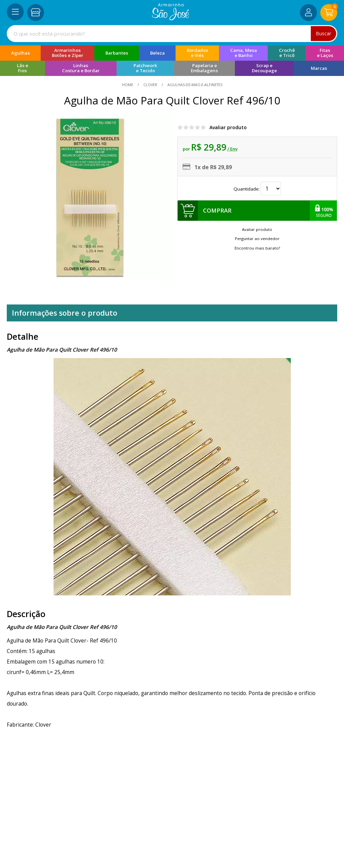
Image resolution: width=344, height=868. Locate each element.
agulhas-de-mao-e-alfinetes (194, 85)
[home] (170, 18)
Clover (150, 85)
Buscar (323, 33)
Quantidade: (257, 189)
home (128, 85)
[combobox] (172, 34)
